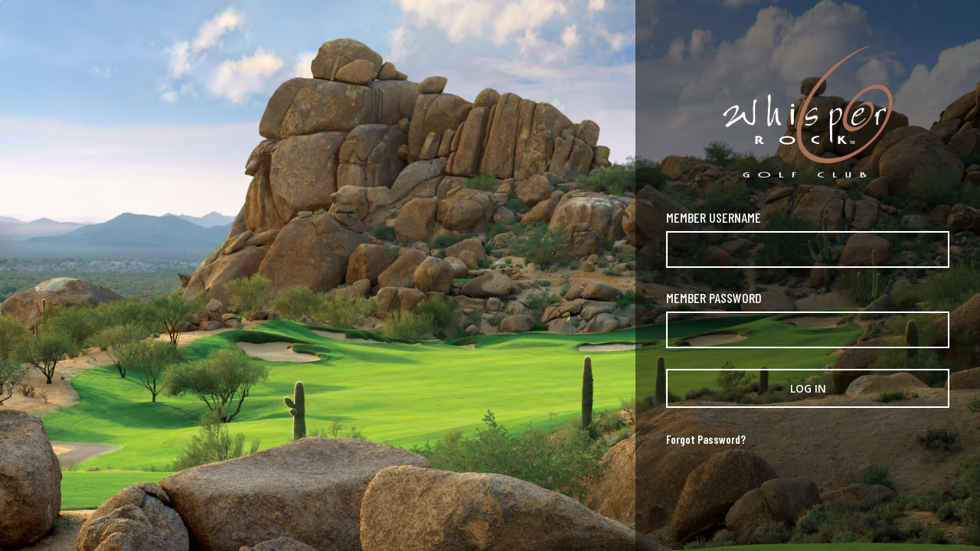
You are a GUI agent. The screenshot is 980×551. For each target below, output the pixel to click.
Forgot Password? (706, 439)
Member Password (714, 298)
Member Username (714, 217)
